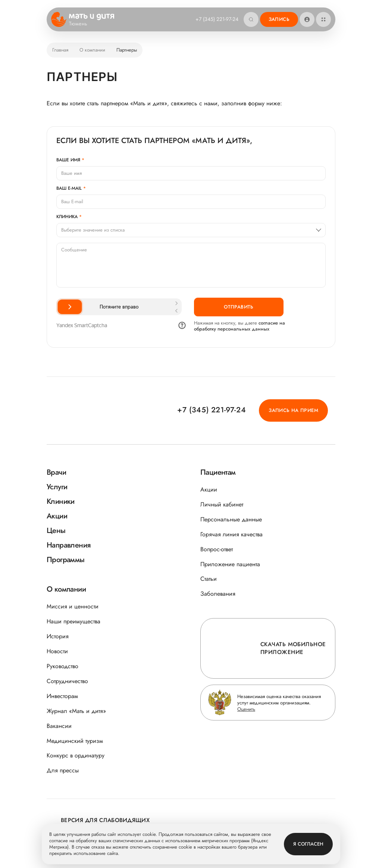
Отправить (239, 307)
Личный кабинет (222, 504)
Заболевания (218, 594)
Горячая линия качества (231, 534)
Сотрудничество (67, 681)
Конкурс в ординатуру (76, 755)
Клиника (67, 217)
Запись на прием (293, 410)
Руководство (62, 666)
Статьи (209, 579)
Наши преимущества (73, 621)
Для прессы (63, 770)
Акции (209, 489)
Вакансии (59, 726)
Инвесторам (62, 696)
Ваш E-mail (69, 188)
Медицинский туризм (75, 741)
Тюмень (83, 24)
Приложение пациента (230, 564)
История (58, 636)
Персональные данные (231, 519)
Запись (279, 19)
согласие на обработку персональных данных (239, 326)
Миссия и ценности (73, 606)
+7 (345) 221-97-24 (217, 19)
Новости (57, 651)
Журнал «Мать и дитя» (76, 711)
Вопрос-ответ (217, 549)
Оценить (246, 709)
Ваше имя (68, 160)
